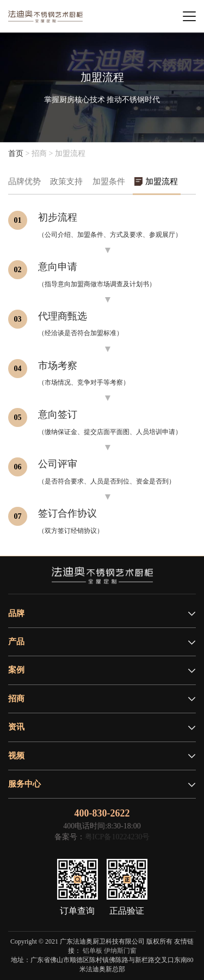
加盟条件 (109, 181)
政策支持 (66, 181)
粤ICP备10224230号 (118, 837)
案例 (16, 670)
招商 (16, 699)
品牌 (16, 613)
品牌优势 (24, 181)
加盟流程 (162, 181)
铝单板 (92, 951)
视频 (16, 756)
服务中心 (24, 784)
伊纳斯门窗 (120, 951)
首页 (16, 153)
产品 (16, 642)
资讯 (16, 727)
